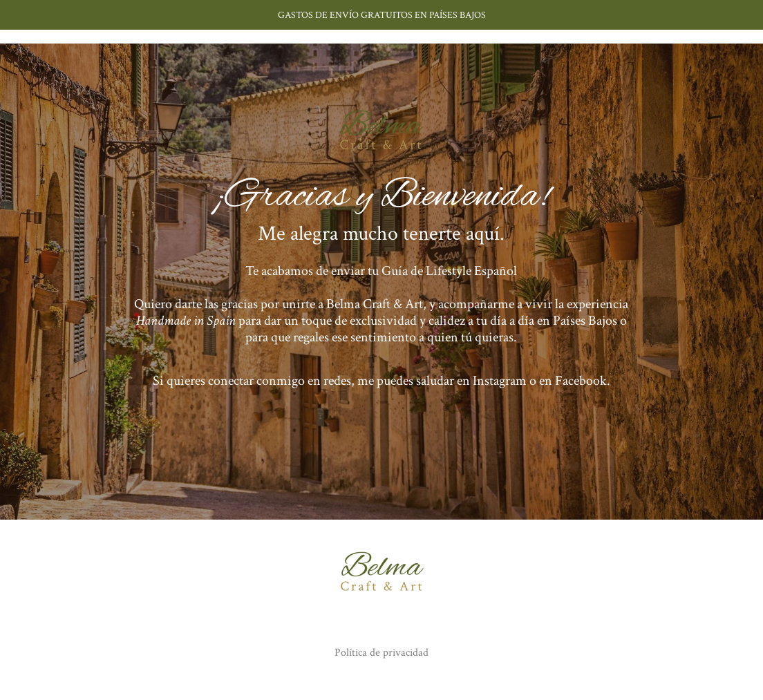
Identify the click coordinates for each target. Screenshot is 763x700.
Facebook (581, 381)
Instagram (500, 381)
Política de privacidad (381, 653)
